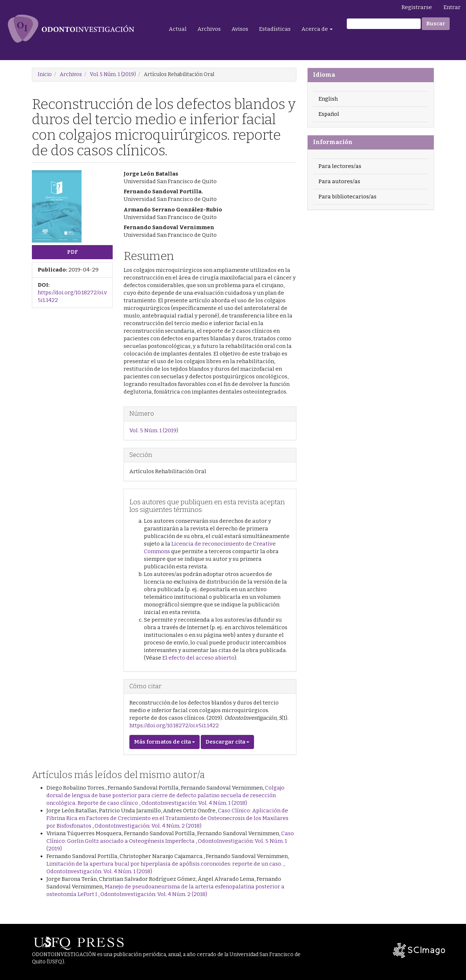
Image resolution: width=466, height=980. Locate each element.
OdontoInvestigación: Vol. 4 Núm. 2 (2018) (148, 826)
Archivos (209, 29)
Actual (178, 29)
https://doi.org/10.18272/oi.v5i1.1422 (174, 725)
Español (329, 114)
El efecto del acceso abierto (198, 658)
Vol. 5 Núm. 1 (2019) (113, 74)
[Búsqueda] (384, 24)
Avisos (240, 29)
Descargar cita (227, 742)
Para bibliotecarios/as (348, 197)
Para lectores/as (340, 166)
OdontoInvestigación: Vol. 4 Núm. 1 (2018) (194, 803)
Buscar (436, 24)
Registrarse (417, 7)
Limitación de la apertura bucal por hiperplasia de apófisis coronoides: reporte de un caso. (165, 864)
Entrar (452, 7)
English (328, 99)
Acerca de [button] (317, 29)
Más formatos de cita (165, 742)
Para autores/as (339, 181)
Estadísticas (275, 29)
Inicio (45, 74)
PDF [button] (72, 252)
